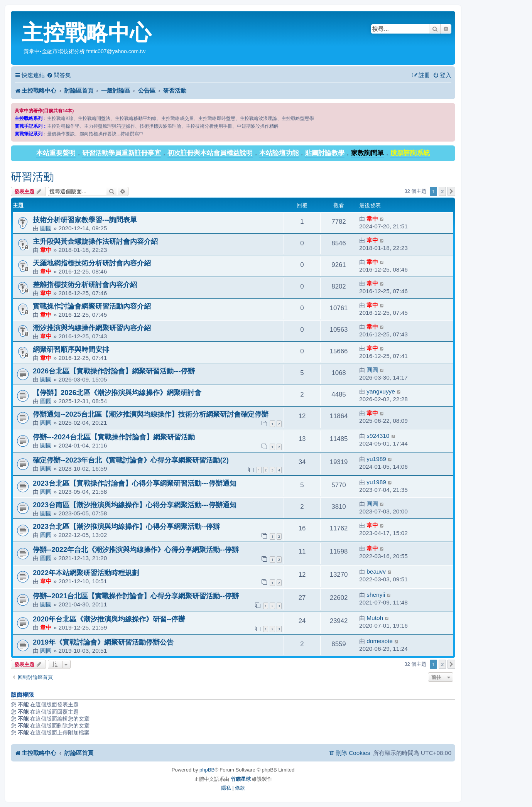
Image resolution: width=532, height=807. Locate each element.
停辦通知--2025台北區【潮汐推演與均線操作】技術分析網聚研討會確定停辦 (151, 414)
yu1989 (376, 459)
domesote (380, 641)
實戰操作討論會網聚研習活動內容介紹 (92, 306)
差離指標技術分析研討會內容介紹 (85, 284)
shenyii (376, 595)
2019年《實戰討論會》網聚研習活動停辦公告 (103, 642)
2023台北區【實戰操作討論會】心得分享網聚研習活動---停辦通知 (135, 483)
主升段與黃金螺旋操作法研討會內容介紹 (95, 241)
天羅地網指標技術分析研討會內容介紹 (92, 263)
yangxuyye (381, 391)
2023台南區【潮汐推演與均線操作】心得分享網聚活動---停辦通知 (135, 505)
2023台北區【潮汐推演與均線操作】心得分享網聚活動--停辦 (126, 526)
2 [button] (442, 191)
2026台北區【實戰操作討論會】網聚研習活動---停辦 (114, 371)
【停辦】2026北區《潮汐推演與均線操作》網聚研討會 (117, 393)
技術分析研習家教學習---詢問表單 (85, 220)
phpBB (207, 770)
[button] (451, 191)
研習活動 (32, 177)
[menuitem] (59, 75)
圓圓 (46, 228)
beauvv (376, 571)
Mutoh (375, 618)
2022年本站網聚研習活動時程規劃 (86, 573)
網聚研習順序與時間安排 (71, 349)
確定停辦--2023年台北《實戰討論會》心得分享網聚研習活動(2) (131, 460)
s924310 (378, 436)
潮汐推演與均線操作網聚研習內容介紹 (92, 328)
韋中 (372, 219)
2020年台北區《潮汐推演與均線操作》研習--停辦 (109, 619)
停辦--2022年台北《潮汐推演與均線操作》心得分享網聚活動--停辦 (136, 550)
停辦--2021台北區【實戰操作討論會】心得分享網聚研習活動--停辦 (136, 596)
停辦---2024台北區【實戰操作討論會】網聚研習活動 (114, 437)
